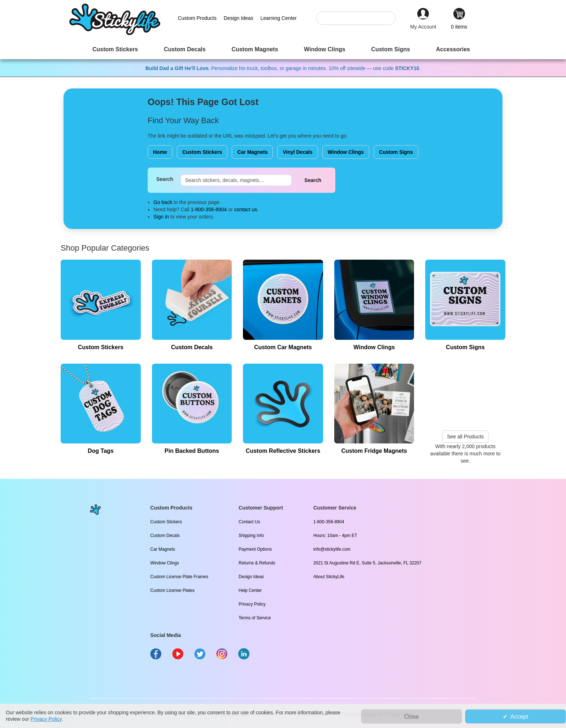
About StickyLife (329, 577)
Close (412, 717)
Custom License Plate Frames (179, 577)
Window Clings (346, 152)
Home (160, 152)
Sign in (161, 217)
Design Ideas (251, 577)
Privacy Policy (252, 604)
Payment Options (255, 549)
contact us (245, 209)
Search (165, 179)
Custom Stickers (202, 152)
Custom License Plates (172, 590)
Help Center (250, 590)
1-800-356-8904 (209, 209)
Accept (519, 717)
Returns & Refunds (257, 563)
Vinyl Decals (297, 152)
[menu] (283, 49)
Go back (163, 202)
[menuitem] (115, 49)
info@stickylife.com (332, 549)
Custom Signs (396, 152)
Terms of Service (255, 618)
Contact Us (249, 522)
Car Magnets (252, 152)
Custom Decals (165, 536)
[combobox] (360, 18)
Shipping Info (251, 536)
